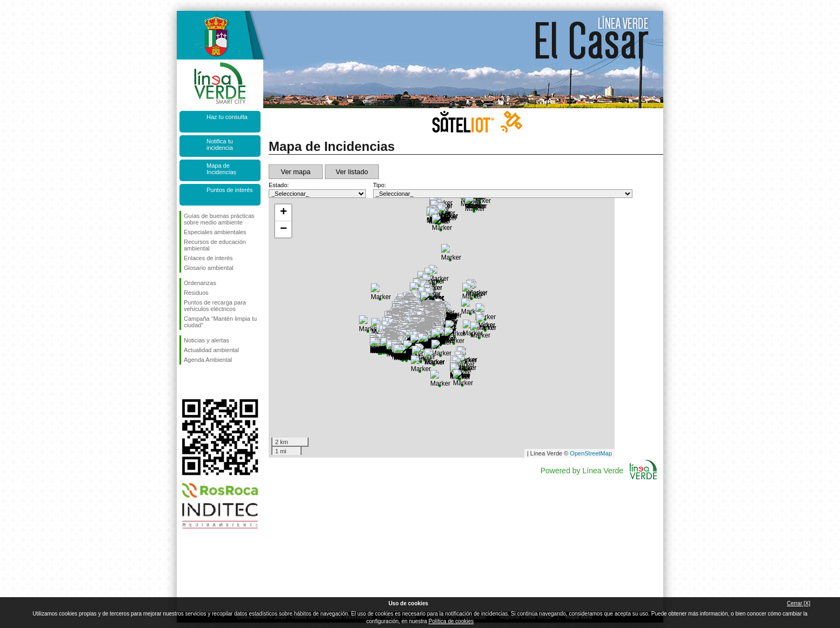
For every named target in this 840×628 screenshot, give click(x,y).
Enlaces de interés (208, 258)
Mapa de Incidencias (221, 169)
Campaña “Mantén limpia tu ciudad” (220, 322)
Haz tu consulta (227, 117)
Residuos (196, 293)
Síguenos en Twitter (204, 382)
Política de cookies (451, 621)
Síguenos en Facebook (186, 382)
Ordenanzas (200, 283)
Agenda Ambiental (208, 360)
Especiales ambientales (215, 232)
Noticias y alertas (206, 340)
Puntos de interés (230, 190)
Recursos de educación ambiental (215, 245)
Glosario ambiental (209, 268)
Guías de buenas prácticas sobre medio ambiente (219, 219)
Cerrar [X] (799, 603)
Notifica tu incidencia (220, 144)
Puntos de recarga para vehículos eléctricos (215, 306)
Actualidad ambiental (211, 350)
